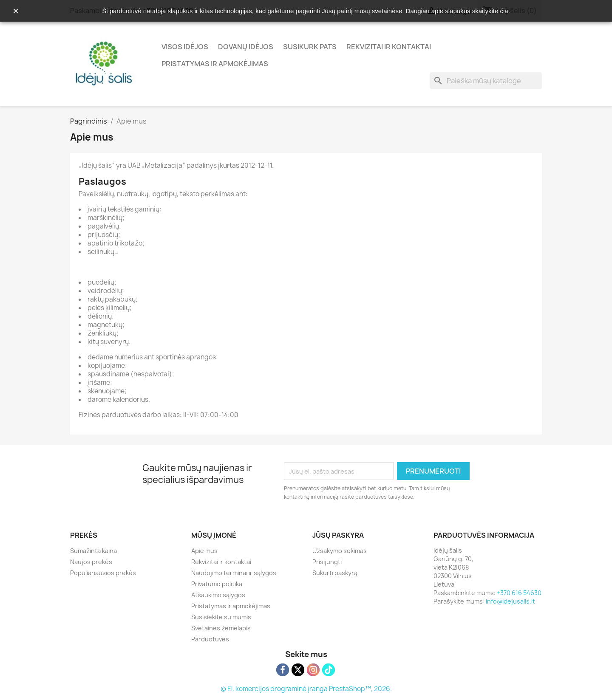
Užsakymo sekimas (340, 551)
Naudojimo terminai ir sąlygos (234, 573)
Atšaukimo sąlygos (218, 595)
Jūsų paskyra (338, 535)
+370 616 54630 (519, 593)
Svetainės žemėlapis (221, 628)
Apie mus (204, 551)
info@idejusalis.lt (510, 601)
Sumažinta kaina (93, 551)
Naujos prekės (91, 562)
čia (504, 11)
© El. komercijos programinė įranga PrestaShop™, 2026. (306, 689)
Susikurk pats (310, 47)
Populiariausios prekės (103, 573)
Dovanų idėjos (246, 47)
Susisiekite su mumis (221, 617)
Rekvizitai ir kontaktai (389, 47)
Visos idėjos (185, 47)
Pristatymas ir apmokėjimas (215, 64)
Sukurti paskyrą (335, 573)
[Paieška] (486, 81)
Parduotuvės (210, 639)
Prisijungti (327, 562)
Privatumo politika (217, 584)
